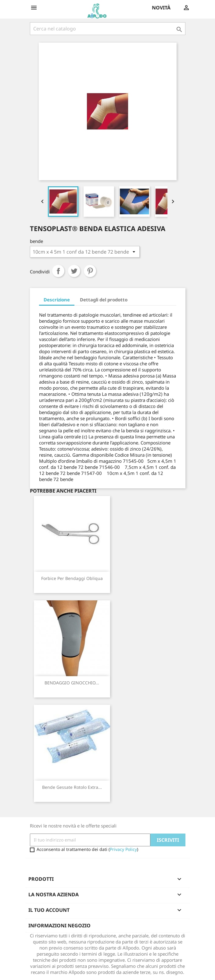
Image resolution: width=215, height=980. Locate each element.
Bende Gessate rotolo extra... (72, 787)
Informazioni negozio (59, 926)
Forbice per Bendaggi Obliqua (72, 578)
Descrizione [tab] (57, 300)
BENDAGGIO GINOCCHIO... (72, 683)
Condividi (58, 271)
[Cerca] (108, 29)
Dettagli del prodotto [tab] (104, 300)
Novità (161, 8)
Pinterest (90, 271)
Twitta (74, 271)
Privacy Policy (123, 849)
